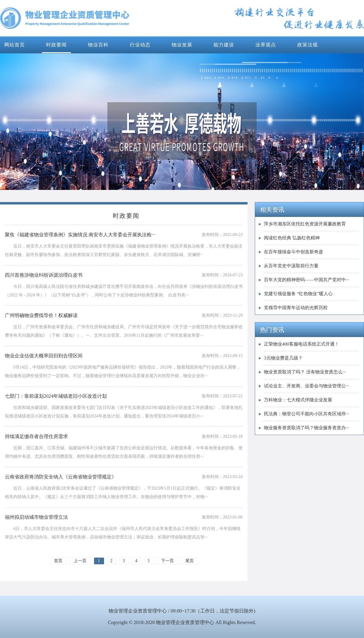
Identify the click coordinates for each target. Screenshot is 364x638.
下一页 (167, 561)
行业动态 (140, 45)
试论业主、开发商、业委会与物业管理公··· (307, 386)
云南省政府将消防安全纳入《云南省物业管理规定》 (61, 477)
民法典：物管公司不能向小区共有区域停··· (307, 414)
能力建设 (224, 45)
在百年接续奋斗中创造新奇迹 (293, 252)
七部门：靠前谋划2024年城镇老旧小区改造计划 (56, 396)
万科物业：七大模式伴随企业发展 (298, 400)
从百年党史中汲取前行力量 (291, 266)
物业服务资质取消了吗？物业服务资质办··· (307, 428)
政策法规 (308, 45)
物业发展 (182, 45)
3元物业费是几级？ (283, 358)
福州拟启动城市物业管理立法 (36, 517)
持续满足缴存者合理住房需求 (36, 436)
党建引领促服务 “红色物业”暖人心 (298, 294)
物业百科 (98, 45)
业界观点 (266, 45)
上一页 (80, 561)
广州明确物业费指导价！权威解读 (41, 315)
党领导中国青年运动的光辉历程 (296, 308)
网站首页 (15, 45)
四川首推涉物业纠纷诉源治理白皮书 (44, 275)
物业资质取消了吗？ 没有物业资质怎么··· (305, 372)
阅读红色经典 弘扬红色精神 (292, 238)
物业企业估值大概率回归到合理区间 (44, 356)
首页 (58, 561)
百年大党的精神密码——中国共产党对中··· (307, 280)
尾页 (190, 561)
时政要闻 (56, 45)
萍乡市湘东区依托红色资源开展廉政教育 (305, 224)
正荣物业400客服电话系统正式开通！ (302, 344)
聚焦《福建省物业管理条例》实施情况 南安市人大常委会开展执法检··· (80, 235)
